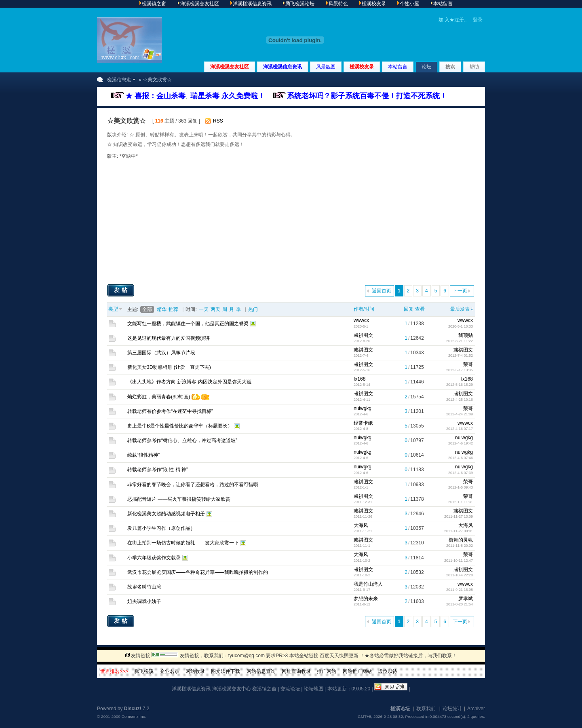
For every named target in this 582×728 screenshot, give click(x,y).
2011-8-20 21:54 (460, 604)
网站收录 (195, 671)
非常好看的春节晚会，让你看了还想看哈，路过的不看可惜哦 (193, 485)
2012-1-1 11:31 (461, 502)
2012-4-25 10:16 (460, 400)
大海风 (361, 525)
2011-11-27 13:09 (459, 516)
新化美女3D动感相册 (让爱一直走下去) (169, 367)
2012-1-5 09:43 (461, 487)
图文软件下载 (226, 671)
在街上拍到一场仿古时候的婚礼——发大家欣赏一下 (183, 543)
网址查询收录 (296, 671)
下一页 (460, 291)
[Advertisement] (291, 222)
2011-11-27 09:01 (459, 531)
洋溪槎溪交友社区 (230, 67)
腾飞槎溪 (144, 671)
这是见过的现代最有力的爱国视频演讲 (169, 338)
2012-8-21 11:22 (460, 341)
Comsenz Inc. (134, 716)
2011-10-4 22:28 (460, 575)
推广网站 (327, 671)
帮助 (474, 67)
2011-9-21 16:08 (460, 590)
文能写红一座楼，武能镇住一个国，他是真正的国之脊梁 (188, 324)
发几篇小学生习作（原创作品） (161, 528)
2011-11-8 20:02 (460, 546)
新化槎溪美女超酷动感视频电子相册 (166, 514)
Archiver (476, 709)
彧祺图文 (363, 335)
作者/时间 (364, 309)
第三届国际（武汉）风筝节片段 (161, 353)
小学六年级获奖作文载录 (154, 558)
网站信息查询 (261, 671)
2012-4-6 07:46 (461, 458)
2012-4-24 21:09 (460, 414)
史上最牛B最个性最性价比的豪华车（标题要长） (180, 426)
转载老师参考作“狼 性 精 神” (158, 470)
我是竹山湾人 (368, 584)
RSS (218, 121)
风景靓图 (326, 67)
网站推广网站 (357, 671)
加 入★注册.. (453, 20)
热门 (253, 309)
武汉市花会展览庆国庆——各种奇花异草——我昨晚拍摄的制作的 (198, 572)
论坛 (426, 67)
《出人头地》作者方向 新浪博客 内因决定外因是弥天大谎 (189, 382)
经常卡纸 (363, 423)
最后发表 (460, 309)
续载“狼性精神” (143, 455)
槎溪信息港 (119, 80)
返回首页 (382, 291)
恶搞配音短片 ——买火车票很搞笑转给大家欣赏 (179, 499)
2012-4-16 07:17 (460, 429)
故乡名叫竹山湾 (144, 587)
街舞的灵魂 (461, 540)
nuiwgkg (363, 408)
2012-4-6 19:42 (461, 443)
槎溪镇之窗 (264, 689)
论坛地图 (314, 689)
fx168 (360, 379)
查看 (420, 309)
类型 (113, 309)
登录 (478, 20)
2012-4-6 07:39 (461, 473)
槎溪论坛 (400, 709)
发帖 (122, 290)
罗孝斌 (466, 599)
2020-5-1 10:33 (461, 326)
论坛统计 (452, 709)
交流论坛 (290, 689)
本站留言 (398, 67)
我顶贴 (466, 335)
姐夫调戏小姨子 (144, 601)
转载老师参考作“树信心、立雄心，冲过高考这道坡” (182, 440)
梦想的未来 (366, 599)
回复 (409, 309)
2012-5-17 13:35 (460, 370)
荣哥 (468, 364)
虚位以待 (388, 671)
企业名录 (170, 671)
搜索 (450, 67)
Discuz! (133, 709)
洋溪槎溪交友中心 (232, 689)
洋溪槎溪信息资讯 (283, 67)
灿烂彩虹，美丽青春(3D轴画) (159, 397)
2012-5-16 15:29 (460, 385)
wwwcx (361, 320)
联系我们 (426, 709)
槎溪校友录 (362, 67)
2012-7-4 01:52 (461, 356)
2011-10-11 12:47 (459, 561)
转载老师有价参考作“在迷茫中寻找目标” (170, 411)
